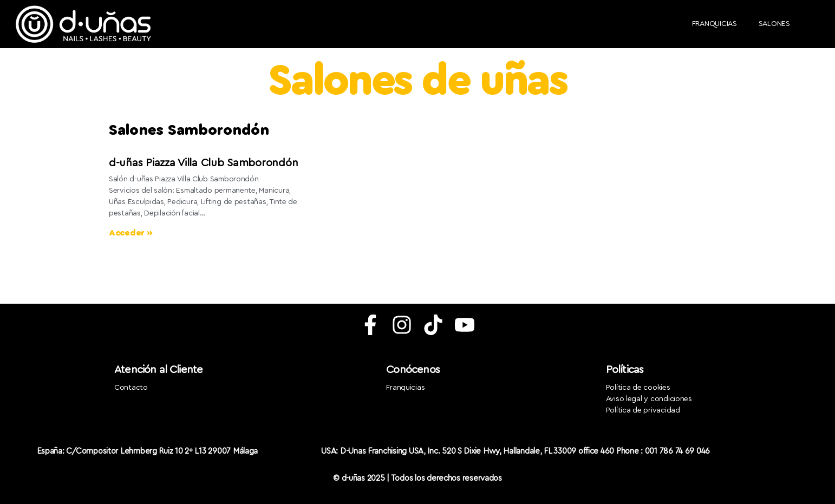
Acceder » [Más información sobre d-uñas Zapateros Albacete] (131, 233)
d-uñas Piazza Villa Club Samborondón (203, 163)
